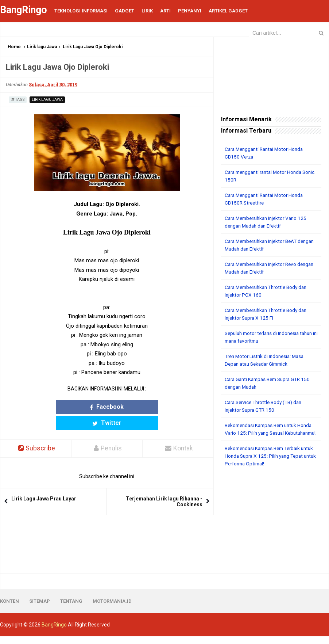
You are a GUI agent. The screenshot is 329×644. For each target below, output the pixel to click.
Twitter (133, 407)
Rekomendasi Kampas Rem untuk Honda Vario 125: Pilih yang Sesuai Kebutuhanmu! (264, 433)
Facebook (80, 407)
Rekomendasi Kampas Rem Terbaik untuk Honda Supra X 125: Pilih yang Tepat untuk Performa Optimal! (266, 464)
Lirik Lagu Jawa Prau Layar (44, 483)
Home (14, 47)
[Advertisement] (271, 528)
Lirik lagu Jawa (42, 47)
